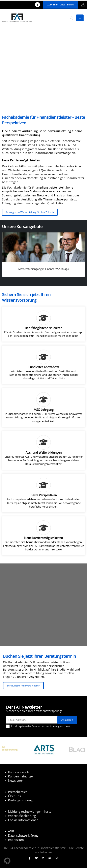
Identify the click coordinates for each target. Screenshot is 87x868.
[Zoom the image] (44, 743)
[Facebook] (37, 5)
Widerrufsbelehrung (22, 816)
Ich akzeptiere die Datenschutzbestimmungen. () (38, 726)
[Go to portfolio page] (43, 254)
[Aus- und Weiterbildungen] (43, 450)
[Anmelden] (67, 720)
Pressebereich (18, 792)
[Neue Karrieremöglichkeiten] (43, 536)
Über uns (14, 796)
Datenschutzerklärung (23, 835)
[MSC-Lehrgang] (43, 408)
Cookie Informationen (23, 820)
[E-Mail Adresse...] (33, 720)
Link (67, 726)
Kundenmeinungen (21, 776)
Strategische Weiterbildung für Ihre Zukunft (30, 212)
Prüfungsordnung (20, 800)
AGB (11, 831)
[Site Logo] (17, 18)
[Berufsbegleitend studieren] (43, 324)
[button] (71, 18)
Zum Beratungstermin (60, 5)
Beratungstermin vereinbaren (23, 685)
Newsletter (16, 780)
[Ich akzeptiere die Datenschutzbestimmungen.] (8, 726)
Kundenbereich (19, 772)
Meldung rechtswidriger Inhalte (30, 811)
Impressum (16, 840)
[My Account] (83, 5)
